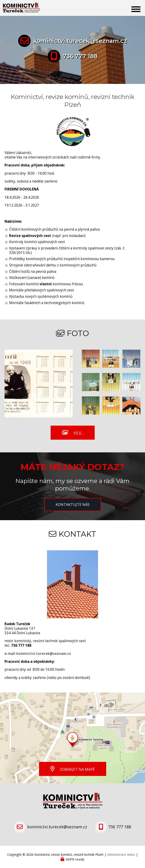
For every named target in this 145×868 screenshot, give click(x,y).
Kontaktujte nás (73, 505)
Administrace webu (121, 855)
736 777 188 (80, 56)
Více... (78, 433)
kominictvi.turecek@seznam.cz (80, 41)
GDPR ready (75, 859)
